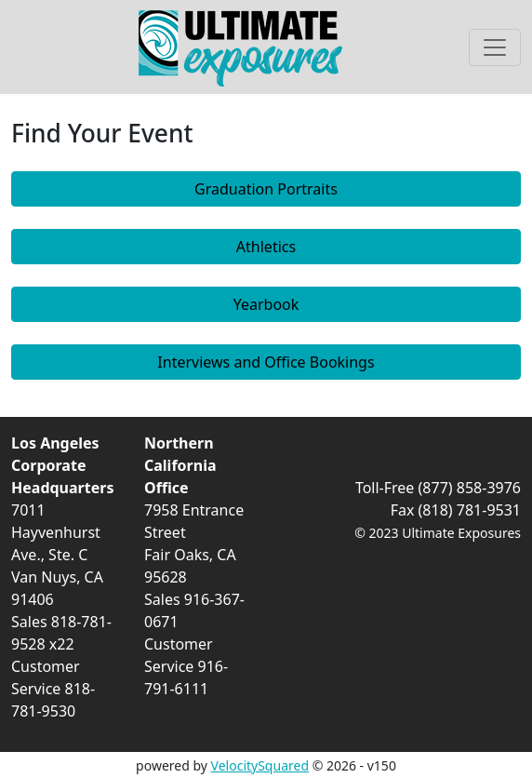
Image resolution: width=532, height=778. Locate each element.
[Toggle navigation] (495, 47)
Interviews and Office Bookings (266, 362)
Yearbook (266, 304)
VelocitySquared (260, 765)
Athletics (266, 247)
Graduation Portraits (266, 189)
